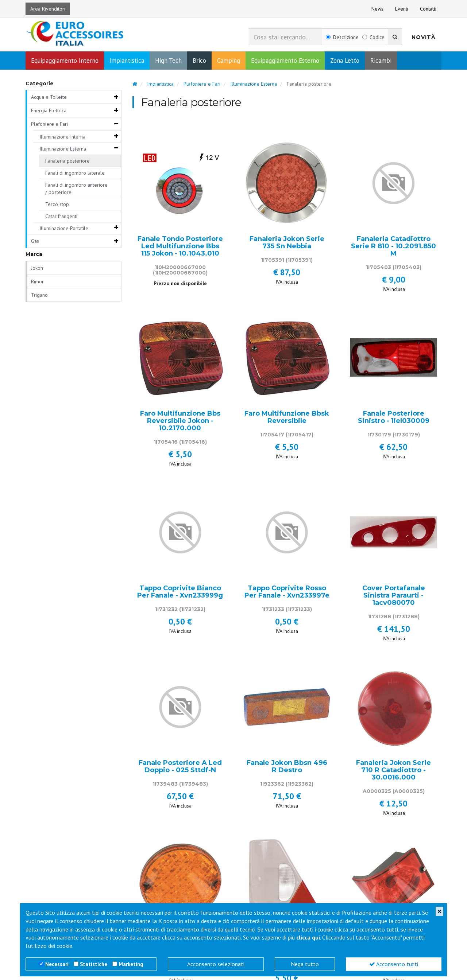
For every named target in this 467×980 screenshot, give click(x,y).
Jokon (37, 269)
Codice (373, 37)
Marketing (131, 964)
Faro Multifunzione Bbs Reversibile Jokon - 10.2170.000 (180, 422)
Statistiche (94, 964)
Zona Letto (345, 61)
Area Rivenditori (48, 9)
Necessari (57, 964)
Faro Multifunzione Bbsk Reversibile (287, 418)
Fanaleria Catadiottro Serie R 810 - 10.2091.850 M (393, 247)
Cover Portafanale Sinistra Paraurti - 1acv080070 (394, 596)
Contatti (428, 9)
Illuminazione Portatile (64, 229)
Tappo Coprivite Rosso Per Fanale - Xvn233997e (287, 593)
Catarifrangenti (61, 217)
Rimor (37, 282)
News (377, 9)
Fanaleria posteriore (67, 162)
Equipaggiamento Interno (65, 61)
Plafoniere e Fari (49, 125)
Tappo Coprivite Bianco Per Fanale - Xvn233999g (180, 593)
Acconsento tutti (394, 964)
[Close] (439, 911)
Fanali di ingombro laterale (75, 174)
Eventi (402, 9)
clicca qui (308, 937)
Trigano (39, 296)
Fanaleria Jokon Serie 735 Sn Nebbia (287, 244)
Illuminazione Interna (62, 137)
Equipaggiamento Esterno (285, 61)
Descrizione (342, 37)
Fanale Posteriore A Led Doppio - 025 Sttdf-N (180, 767)
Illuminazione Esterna (63, 149)
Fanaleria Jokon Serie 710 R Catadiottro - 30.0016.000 (393, 771)
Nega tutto (305, 964)
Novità (424, 37)
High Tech (168, 61)
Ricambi (381, 61)
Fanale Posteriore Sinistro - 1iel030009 (394, 418)
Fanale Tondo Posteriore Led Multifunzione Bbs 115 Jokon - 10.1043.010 (180, 247)
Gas (35, 242)
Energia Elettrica (49, 111)
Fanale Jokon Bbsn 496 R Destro (287, 767)
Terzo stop (57, 205)
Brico (199, 61)
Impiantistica (127, 61)
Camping (229, 61)
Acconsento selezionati (216, 964)
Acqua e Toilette (49, 98)
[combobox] (285, 37)
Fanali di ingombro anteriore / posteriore (76, 189)
